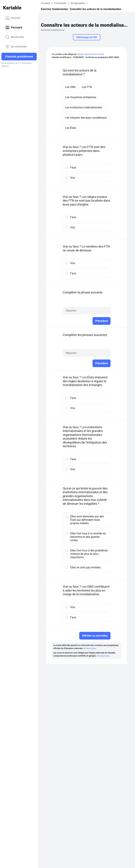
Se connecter (16, 47)
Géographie (78, 3)
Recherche (15, 37)
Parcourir (14, 28)
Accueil (13, 18)
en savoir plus (90, 648)
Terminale (60, 3)
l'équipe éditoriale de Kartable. (91, 54)
